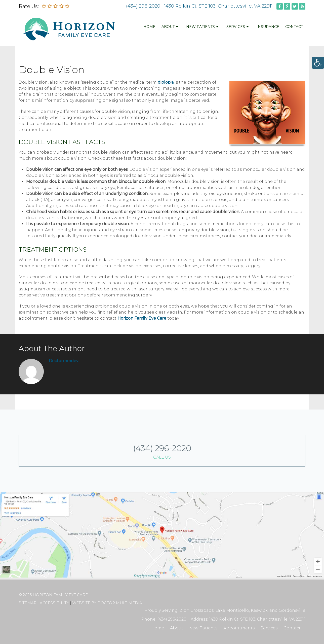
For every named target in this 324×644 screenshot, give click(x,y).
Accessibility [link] (54, 603)
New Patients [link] (200, 27)
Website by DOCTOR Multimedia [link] (107, 603)
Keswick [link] (259, 610)
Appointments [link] (238, 628)
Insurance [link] (268, 27)
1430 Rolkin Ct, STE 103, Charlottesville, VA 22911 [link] (219, 6)
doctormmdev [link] (64, 361)
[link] (318, 63)
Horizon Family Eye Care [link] (142, 318)
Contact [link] (294, 27)
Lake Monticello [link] (232, 610)
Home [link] (149, 27)
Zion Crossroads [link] (196, 610)
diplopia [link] (166, 82)
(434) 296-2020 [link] (143, 6)
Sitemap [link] (28, 603)
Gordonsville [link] (292, 610)
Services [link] (236, 27)
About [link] (168, 27)
